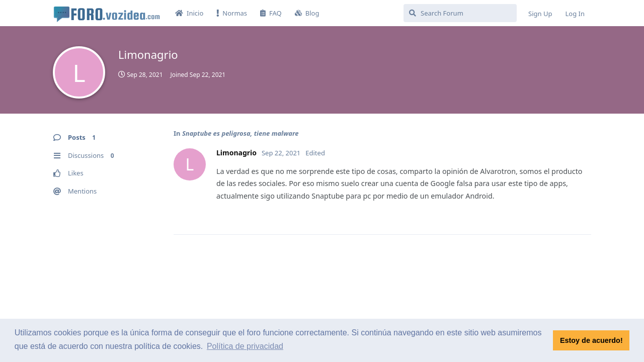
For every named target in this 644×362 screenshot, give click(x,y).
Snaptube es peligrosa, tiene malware (240, 133)
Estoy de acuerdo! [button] (591, 340)
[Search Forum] (460, 13)
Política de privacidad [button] (245, 346)
